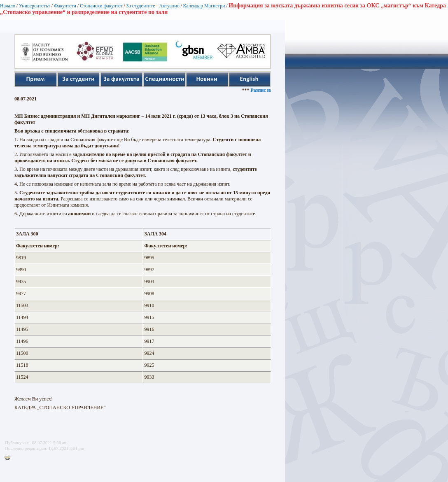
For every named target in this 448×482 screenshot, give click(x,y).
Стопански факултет (101, 6)
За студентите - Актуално (153, 6)
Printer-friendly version (9, 458)
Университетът (35, 6)
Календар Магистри (204, 6)
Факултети (65, 6)
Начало (8, 6)
